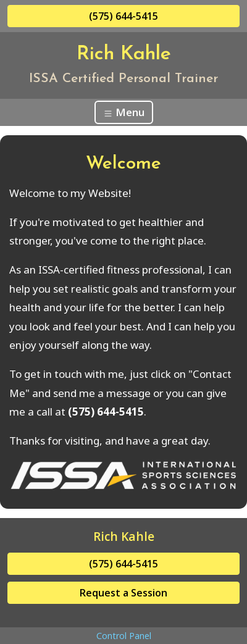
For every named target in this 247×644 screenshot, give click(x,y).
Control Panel (124, 636)
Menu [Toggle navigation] (124, 112)
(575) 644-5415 (124, 16)
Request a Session (124, 593)
